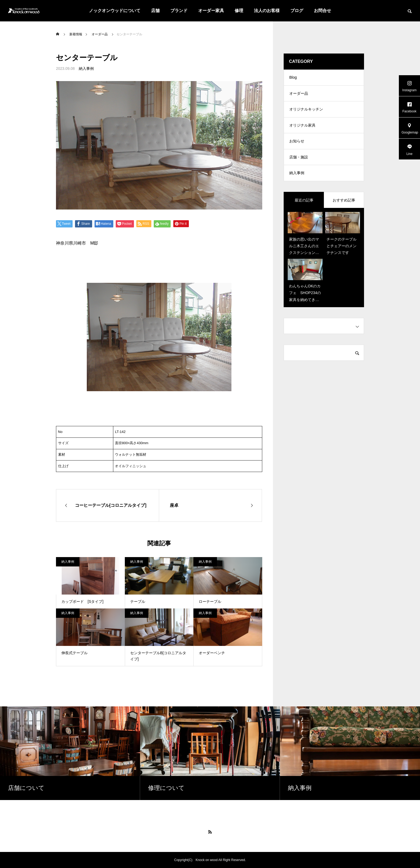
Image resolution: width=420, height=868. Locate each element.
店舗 (155, 11)
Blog (293, 78)
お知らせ (297, 142)
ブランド (179, 11)
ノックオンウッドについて (115, 11)
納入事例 (86, 68)
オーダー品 (299, 94)
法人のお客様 (267, 11)
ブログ (297, 11)
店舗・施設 (299, 158)
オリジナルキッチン (306, 110)
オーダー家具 (211, 11)
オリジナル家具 (302, 126)
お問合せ (322, 11)
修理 (239, 11)
